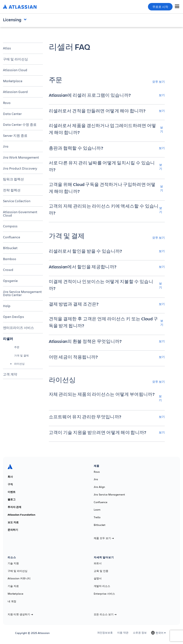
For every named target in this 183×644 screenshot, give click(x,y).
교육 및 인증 (101, 571)
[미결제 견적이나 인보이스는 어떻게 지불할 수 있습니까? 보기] (107, 285)
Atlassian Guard (15, 92)
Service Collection (17, 201)
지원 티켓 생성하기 (20, 614)
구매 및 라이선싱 (15, 59)
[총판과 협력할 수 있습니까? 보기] (107, 148)
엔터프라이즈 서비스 (18, 328)
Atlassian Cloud (15, 70)
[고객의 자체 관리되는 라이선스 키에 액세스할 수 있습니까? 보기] (107, 210)
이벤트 (12, 492)
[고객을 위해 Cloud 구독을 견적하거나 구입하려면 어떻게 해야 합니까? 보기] (107, 188)
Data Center (12, 114)
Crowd (8, 270)
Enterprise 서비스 (104, 594)
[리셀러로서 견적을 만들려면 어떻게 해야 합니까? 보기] (107, 111)
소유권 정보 (140, 633)
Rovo (7, 103)
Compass (10, 226)
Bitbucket (10, 248)
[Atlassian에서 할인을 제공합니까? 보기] (107, 267)
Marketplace (13, 81)
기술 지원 (13, 563)
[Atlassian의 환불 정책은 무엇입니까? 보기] (107, 341)
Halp (7, 306)
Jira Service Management (109, 495)
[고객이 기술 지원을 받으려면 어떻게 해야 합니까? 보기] (107, 432)
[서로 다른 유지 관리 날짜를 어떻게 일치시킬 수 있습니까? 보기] (107, 167)
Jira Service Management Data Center (22, 293)
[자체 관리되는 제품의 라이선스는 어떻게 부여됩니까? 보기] (107, 398)
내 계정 (12, 601)
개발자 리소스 (102, 586)
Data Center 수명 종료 (20, 124)
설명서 (98, 578)
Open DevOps (14, 317)
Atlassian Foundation (22, 515)
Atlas (7, 48)
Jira (6, 146)
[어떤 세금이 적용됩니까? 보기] (107, 357)
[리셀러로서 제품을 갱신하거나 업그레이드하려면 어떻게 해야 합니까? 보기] (107, 129)
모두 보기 (158, 82)
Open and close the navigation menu (26, 19)
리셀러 (8, 339)
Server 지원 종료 (15, 135)
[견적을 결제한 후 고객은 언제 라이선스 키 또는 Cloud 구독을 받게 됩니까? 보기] (107, 323)
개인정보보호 (105, 633)
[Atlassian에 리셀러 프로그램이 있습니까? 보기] (107, 95)
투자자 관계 (14, 507)
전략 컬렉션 (12, 190)
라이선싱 (19, 364)
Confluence (12, 237)
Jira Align (99, 487)
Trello (97, 517)
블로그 (12, 499)
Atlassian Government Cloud (20, 214)
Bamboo (10, 259)
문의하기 (13, 530)
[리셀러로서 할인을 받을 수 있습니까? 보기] (107, 251)
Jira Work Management (21, 157)
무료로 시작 (160, 7)
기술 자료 (13, 586)
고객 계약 (10, 374)
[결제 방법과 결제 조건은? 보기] (107, 304)
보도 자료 (13, 522)
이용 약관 (123, 633)
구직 (10, 484)
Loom (97, 510)
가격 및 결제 (21, 355)
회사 (10, 477)
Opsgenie (10, 281)
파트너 (98, 563)
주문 (17, 347)
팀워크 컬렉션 (13, 179)
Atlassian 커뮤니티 (19, 578)
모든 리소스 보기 (105, 614)
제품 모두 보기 (104, 538)
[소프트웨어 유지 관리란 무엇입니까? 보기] (107, 417)
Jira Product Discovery (20, 168)
